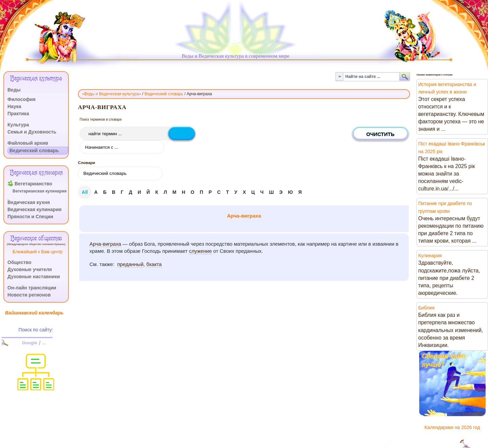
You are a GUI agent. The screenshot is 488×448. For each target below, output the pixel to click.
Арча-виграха (244, 216)
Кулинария (430, 256)
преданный (130, 264)
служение (200, 251)
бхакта (154, 264)
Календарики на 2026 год (452, 427)
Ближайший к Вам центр (38, 252)
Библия (426, 308)
